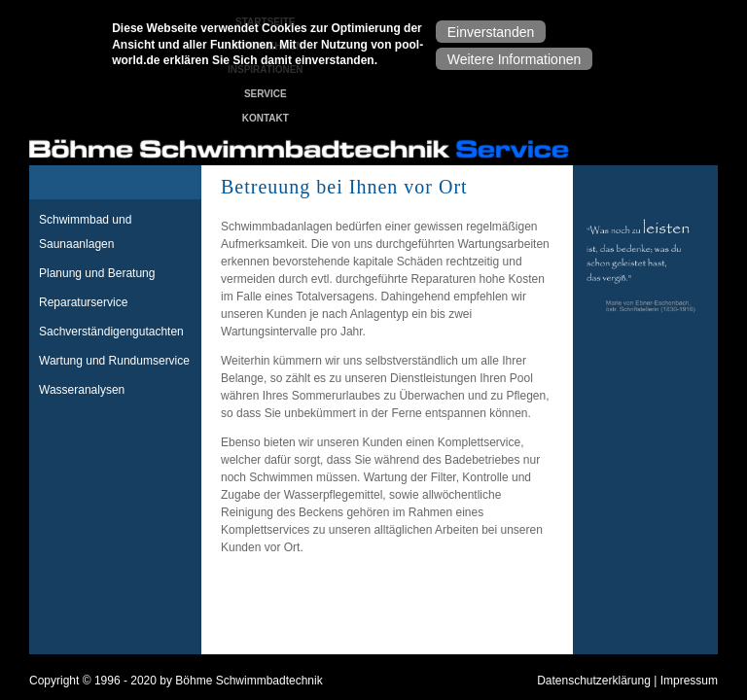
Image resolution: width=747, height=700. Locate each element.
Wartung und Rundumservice (114, 361)
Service (266, 94)
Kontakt (266, 118)
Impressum (689, 681)
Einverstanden (491, 28)
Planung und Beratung (97, 273)
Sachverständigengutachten (111, 332)
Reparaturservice (83, 302)
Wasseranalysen (82, 390)
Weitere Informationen (514, 55)
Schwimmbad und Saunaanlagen (85, 232)
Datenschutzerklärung (594, 681)
